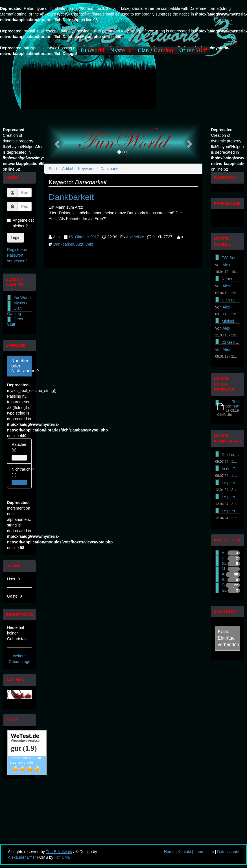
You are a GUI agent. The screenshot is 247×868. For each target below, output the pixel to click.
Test (236, 402)
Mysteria (21, 303)
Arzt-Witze (135, 237)
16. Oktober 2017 (84, 237)
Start (53, 169)
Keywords (87, 169)
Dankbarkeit (111, 169)
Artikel (68, 169)
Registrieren (18, 250)
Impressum (204, 852)
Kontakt (184, 852)
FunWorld (22, 298)
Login (16, 238)
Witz (89, 244)
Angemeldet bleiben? (19, 223)
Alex (57, 237)
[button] (56, 142)
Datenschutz (228, 852)
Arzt (80, 244)
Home (169, 852)
